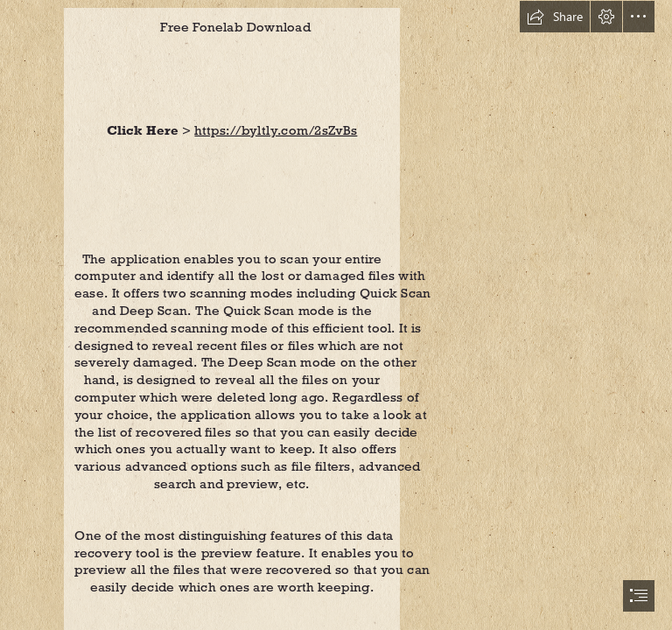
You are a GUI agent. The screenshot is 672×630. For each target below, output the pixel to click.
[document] (336, 315)
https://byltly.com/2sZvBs (276, 130)
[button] (555, 17)
